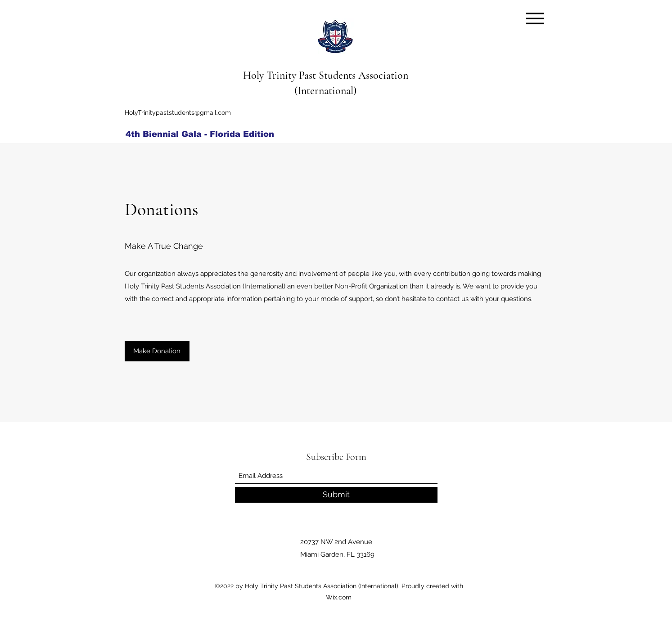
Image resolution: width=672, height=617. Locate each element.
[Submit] (336, 495)
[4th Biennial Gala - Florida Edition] (202, 134)
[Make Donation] (157, 351)
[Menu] (535, 18)
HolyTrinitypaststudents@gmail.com (178, 113)
